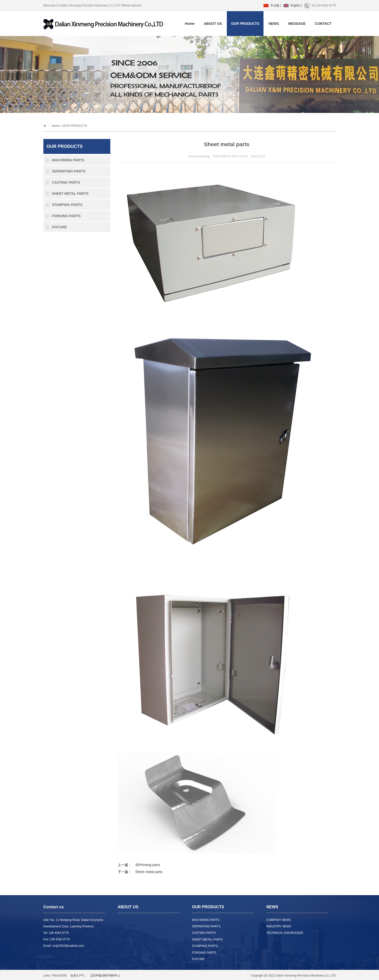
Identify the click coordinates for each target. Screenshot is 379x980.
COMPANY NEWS (279, 920)
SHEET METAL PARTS (70, 194)
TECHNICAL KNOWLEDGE (285, 933)
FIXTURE (59, 227)
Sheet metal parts (149, 872)
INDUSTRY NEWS (279, 926)
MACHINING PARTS (68, 160)
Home (190, 24)
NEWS (274, 24)
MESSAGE (297, 24)
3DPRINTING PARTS (69, 171)
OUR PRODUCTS (245, 24)
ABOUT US (213, 24)
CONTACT (323, 24)
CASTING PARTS (66, 182)
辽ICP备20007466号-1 (105, 976)
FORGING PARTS (66, 216)
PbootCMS (59, 976)
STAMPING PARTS (67, 205)
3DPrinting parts (148, 865)
